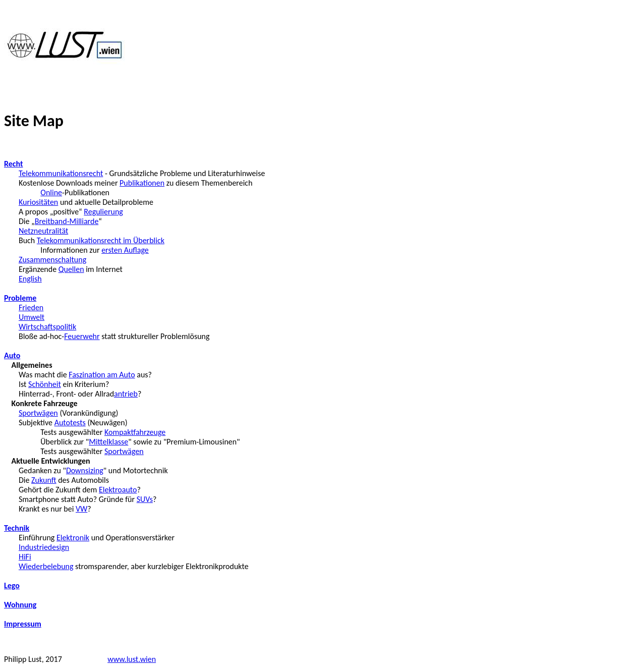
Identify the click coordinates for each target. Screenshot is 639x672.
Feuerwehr (82, 336)
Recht (14, 164)
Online (51, 192)
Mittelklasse (108, 442)
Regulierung (103, 212)
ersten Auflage (125, 250)
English (30, 279)
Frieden (31, 307)
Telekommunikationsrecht (61, 173)
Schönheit (45, 384)
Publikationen (142, 183)
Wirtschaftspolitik (47, 327)
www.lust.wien (132, 659)
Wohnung (20, 605)
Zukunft (44, 480)
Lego (12, 585)
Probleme (20, 298)
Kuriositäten (38, 202)
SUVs (145, 499)
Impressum (23, 624)
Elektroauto (118, 490)
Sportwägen (38, 413)
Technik (17, 528)
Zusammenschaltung (52, 260)
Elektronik (73, 538)
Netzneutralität (43, 231)
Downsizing (85, 470)
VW (81, 509)
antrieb (126, 394)
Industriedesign (44, 547)
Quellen (71, 269)
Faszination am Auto (102, 375)
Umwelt (32, 317)
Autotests (70, 423)
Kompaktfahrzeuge (135, 432)
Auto (12, 355)
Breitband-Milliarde (67, 221)
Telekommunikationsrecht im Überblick (101, 240)
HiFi (25, 557)
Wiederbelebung (46, 566)
